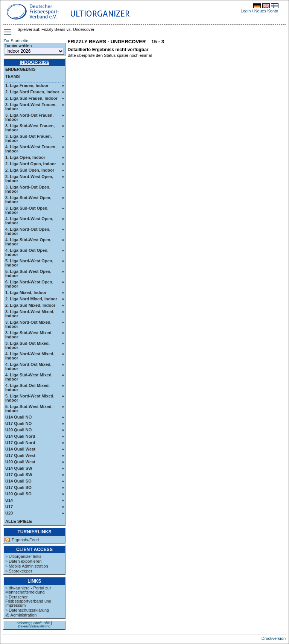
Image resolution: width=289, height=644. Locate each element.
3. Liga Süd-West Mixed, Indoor (29, 335)
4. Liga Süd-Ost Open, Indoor (27, 252)
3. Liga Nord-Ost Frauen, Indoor (29, 117)
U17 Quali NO (18, 423)
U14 (9, 500)
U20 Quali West (20, 462)
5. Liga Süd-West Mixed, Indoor (29, 409)
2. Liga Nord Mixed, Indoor (31, 299)
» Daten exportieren (24, 561)
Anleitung (24, 623)
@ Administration (21, 615)
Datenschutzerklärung (34, 626)
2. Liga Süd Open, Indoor (30, 170)
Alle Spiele (19, 521)
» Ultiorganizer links (23, 556)
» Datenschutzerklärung (27, 610)
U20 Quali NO (18, 430)
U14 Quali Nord (20, 436)
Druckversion (274, 638)
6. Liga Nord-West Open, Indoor (29, 284)
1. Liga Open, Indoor (25, 157)
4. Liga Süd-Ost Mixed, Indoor (27, 387)
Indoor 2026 (34, 62)
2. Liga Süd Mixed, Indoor (30, 305)
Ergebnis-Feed (25, 540)
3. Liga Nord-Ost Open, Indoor (28, 189)
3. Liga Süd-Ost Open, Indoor (27, 210)
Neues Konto (266, 11)
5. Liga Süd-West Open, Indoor (28, 273)
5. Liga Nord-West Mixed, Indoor (30, 398)
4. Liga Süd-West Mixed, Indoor (29, 377)
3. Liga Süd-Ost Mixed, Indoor (27, 345)
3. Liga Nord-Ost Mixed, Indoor (28, 324)
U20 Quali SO (18, 494)
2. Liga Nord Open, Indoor (31, 164)
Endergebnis (21, 69)
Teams (13, 76)
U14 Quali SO (18, 481)
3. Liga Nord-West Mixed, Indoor (30, 314)
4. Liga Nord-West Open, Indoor (29, 221)
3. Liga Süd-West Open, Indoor (28, 200)
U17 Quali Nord (20, 443)
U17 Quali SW (19, 475)
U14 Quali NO (18, 417)
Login (246, 11)
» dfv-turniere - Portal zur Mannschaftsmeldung (28, 590)
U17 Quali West (20, 455)
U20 (9, 513)
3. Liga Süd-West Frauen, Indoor (30, 128)
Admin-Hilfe (42, 623)
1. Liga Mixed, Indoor (26, 292)
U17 (9, 507)
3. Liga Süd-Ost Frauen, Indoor (28, 138)
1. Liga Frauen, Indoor (27, 85)
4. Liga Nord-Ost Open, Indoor (28, 231)
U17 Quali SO (18, 487)
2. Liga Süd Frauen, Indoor (31, 98)
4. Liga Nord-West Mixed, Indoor (30, 356)
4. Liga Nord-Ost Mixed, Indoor (28, 366)
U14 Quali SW (19, 468)
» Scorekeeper (19, 571)
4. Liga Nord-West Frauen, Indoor (31, 149)
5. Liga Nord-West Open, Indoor (29, 263)
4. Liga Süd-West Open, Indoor (28, 242)
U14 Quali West (20, 449)
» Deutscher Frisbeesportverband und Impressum (28, 601)
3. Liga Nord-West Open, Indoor (29, 179)
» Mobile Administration (27, 566)
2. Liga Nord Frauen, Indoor (32, 92)
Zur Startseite (16, 41)
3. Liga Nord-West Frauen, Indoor (31, 107)
